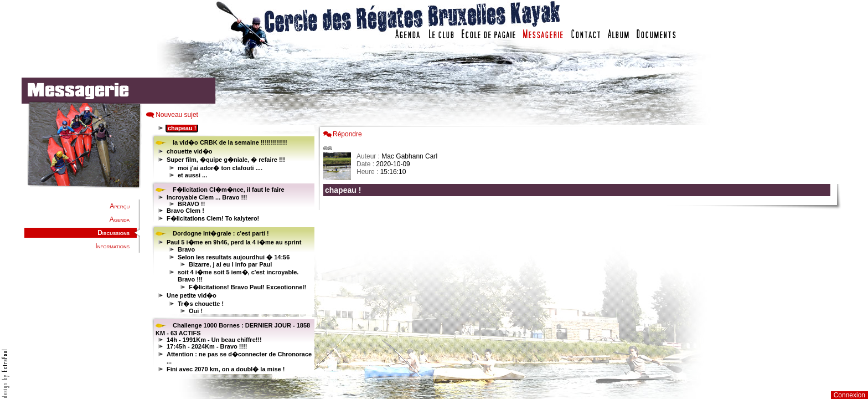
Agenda (120, 219)
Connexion (849, 395)
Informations (112, 246)
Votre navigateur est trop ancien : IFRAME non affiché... (231, 249)
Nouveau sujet (177, 115)
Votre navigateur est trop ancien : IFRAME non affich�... (580, 249)
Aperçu (120, 206)
